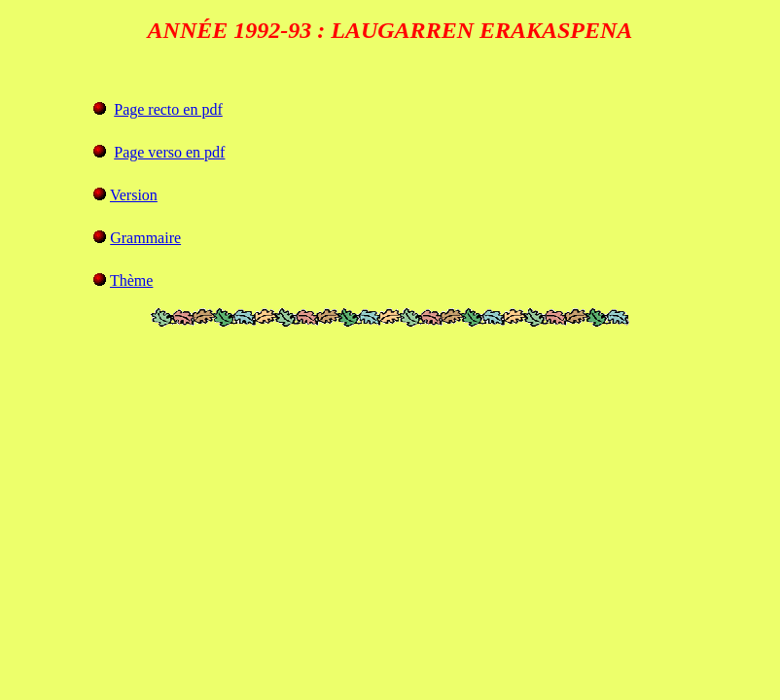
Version (134, 195)
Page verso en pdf (169, 152)
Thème (131, 280)
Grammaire (145, 238)
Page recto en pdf (168, 109)
